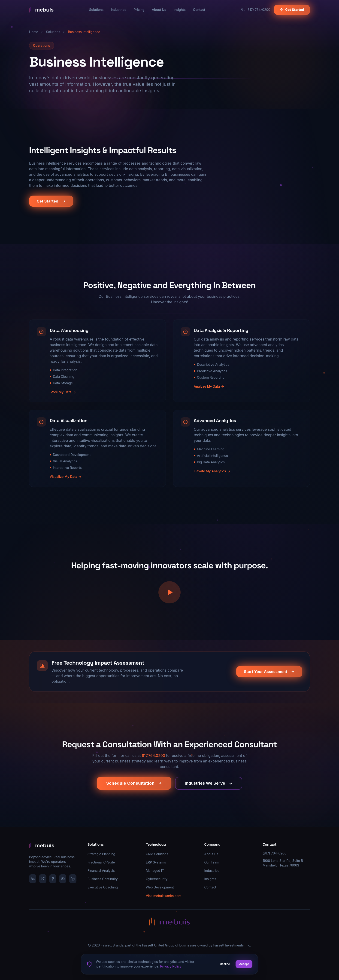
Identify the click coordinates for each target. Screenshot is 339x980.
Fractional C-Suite (101, 862)
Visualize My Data (66, 481)
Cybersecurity (157, 879)
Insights (180, 10)
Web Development (160, 887)
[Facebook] (53, 879)
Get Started (292, 10)
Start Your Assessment (269, 672)
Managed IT (155, 871)
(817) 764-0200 (274, 853)
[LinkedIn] (33, 879)
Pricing (139, 10)
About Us (159, 10)
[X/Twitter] (43, 879)
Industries (118, 10)
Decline (225, 964)
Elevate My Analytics (212, 476)
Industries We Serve (209, 784)
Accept (244, 964)
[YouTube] (63, 879)
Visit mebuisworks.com (165, 896)
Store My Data (63, 397)
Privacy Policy (171, 966)
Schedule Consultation (134, 784)
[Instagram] (73, 879)
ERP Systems (156, 862)
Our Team (212, 862)
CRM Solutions (157, 854)
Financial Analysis (101, 871)
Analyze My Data (209, 391)
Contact (199, 10)
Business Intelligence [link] (84, 32)
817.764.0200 (153, 756)
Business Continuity (103, 879)
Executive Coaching (103, 887)
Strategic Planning (101, 854)
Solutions (96, 10)
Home (34, 32)
